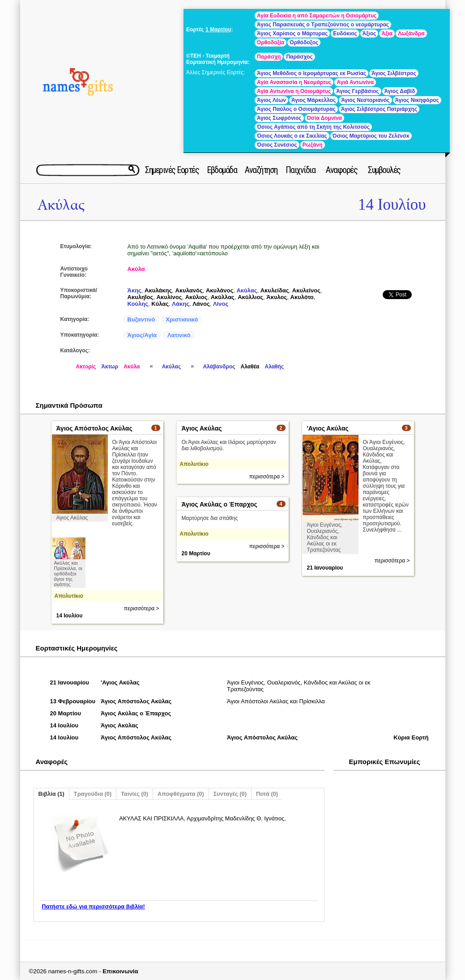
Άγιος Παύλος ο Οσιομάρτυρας (296, 109)
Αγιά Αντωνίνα (355, 82)
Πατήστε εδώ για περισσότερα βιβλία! (93, 906)
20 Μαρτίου (196, 553)
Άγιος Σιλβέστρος (394, 73)
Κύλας (160, 304)
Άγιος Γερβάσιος (357, 91)
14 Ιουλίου (392, 205)
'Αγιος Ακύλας (328, 428)
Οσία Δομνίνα (325, 118)
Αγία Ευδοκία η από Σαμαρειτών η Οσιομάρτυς (317, 16)
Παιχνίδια (301, 170)
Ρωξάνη (313, 145)
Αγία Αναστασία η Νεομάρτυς (294, 82)
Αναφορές (341, 170)
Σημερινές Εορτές (172, 170)
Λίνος (221, 304)
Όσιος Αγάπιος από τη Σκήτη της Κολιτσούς (313, 127)
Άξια (387, 34)
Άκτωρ (110, 367)
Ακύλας (61, 205)
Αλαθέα (250, 367)
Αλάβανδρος (219, 367)
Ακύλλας (223, 297)
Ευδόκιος (345, 34)
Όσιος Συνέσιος (277, 145)
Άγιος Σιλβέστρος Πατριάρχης (379, 109)
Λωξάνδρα (411, 34)
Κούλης (138, 304)
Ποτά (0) (267, 794)
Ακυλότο (302, 297)
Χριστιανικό (182, 319)
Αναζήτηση (261, 170)
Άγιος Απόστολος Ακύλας (94, 428)
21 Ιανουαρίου (325, 568)
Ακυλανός (189, 290)
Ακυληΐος (141, 297)
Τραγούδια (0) (93, 794)
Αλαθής (274, 367)
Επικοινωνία (120, 971)
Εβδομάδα (222, 170)
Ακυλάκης (158, 290)
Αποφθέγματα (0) (181, 794)
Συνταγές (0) (230, 794)
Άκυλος (277, 297)
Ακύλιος (196, 297)
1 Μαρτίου (218, 30)
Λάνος (201, 304)
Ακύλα (136, 269)
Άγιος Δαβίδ (400, 91)
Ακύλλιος (250, 297)
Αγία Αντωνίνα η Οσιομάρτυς (294, 91)
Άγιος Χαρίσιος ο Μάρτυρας (292, 34)
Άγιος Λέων (271, 100)
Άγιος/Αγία (142, 335)
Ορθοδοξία (271, 42)
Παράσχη (269, 57)
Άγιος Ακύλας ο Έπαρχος (220, 504)
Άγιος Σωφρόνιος (279, 118)
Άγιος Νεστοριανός (365, 100)
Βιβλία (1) (51, 794)
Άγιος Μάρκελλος (314, 100)
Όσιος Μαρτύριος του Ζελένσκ (371, 136)
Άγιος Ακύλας (202, 428)
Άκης (134, 290)
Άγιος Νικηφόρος (417, 100)
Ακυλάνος (220, 290)
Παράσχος (299, 57)
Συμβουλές (384, 170)
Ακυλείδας (275, 290)
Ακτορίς (86, 367)
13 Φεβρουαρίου (73, 701)
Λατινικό (179, 335)
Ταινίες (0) (134, 794)
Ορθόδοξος (304, 42)
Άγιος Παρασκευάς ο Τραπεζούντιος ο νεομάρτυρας (323, 25)
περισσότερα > (142, 608)
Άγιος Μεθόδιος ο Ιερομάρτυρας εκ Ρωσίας (311, 73)
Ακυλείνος (306, 290)
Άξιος (369, 34)
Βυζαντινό (141, 319)
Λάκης (181, 304)
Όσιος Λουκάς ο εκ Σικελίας (292, 136)
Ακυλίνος (169, 297)
